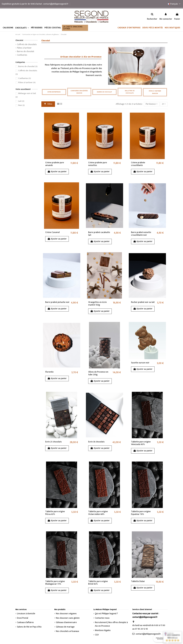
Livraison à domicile (26, 614)
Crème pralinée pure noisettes (98, 164)
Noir (21, 105)
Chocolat (19, 40)
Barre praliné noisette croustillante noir (141, 234)
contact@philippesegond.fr (148, 634)
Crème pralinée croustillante (138, 164)
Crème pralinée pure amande (55, 164)
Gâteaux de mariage (65, 627)
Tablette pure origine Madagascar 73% (55, 583)
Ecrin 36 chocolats (96, 442)
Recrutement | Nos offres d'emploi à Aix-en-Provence (111, 624)
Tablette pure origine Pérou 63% (55, 513)
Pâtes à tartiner (24, 48)
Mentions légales (103, 630)
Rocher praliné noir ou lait (143, 302)
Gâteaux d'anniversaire (66, 622)
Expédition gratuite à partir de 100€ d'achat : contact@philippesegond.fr (35, 4)
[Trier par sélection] (152, 104)
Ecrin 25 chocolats (54, 442)
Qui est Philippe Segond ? (106, 614)
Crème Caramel (52, 232)
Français (174, 4)
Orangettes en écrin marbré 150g (97, 304)
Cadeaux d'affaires (25, 622)
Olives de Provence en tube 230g (98, 373)
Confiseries (22, 55)
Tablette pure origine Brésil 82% (98, 583)
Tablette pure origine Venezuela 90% (141, 443)
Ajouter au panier (57, 172)
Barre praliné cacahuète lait (99, 234)
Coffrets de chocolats (27, 45)
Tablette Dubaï (138, 581)
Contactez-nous (102, 618)
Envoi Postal (23, 618)
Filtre (48, 104)
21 (164, 104)
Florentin (49, 372)
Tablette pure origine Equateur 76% (141, 513)
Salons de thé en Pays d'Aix (29, 627)
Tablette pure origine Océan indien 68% (98, 513)
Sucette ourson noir (140, 363)
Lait (21, 101)
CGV (97, 635)
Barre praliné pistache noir (57, 302)
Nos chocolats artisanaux (67, 631)
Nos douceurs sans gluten (68, 618)
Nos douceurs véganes (66, 614)
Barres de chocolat (26, 52)
